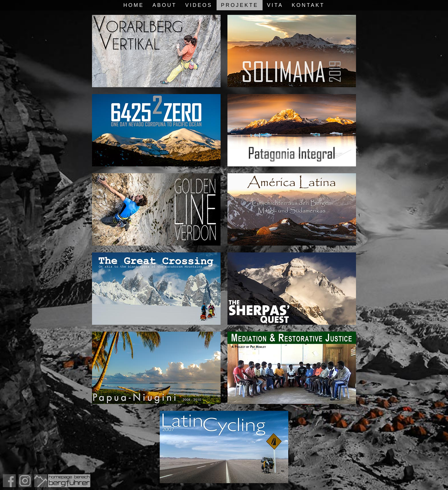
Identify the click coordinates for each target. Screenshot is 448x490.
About (165, 5)
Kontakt (308, 5)
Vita (275, 5)
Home (134, 5)
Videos (199, 5)
